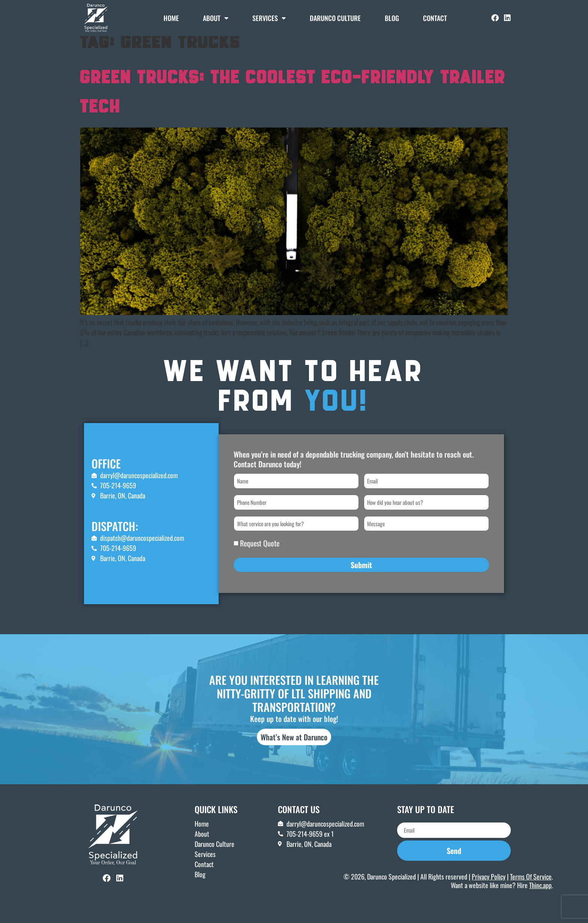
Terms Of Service (531, 888)
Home (171, 18)
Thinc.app (540, 896)
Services (269, 18)
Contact (435, 18)
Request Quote (260, 554)
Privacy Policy (489, 888)
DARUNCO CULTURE (335, 18)
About (216, 18)
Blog (392, 18)
